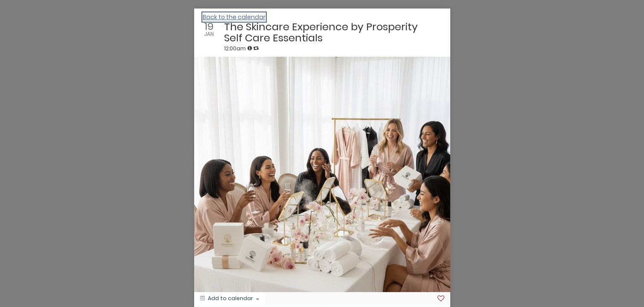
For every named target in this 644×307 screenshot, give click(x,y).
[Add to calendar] (230, 298)
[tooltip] (250, 48)
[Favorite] (441, 298)
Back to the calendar (234, 17)
